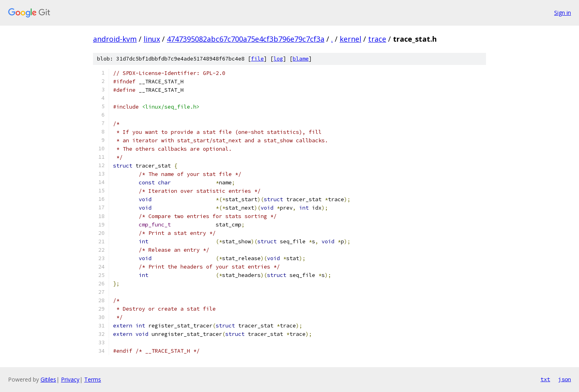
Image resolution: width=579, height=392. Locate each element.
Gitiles (48, 379)
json (565, 379)
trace (377, 39)
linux (152, 39)
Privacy (70, 379)
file (257, 59)
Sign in (563, 13)
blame (301, 59)
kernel (350, 39)
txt (545, 379)
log (278, 59)
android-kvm (115, 39)
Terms (93, 379)
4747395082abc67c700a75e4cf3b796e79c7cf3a (246, 39)
